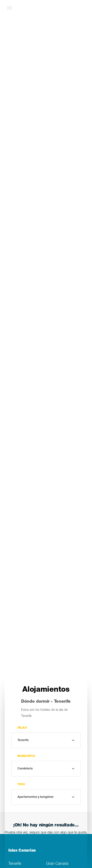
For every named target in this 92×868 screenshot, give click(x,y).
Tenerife (15, 864)
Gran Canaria (57, 864)
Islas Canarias (22, 851)
